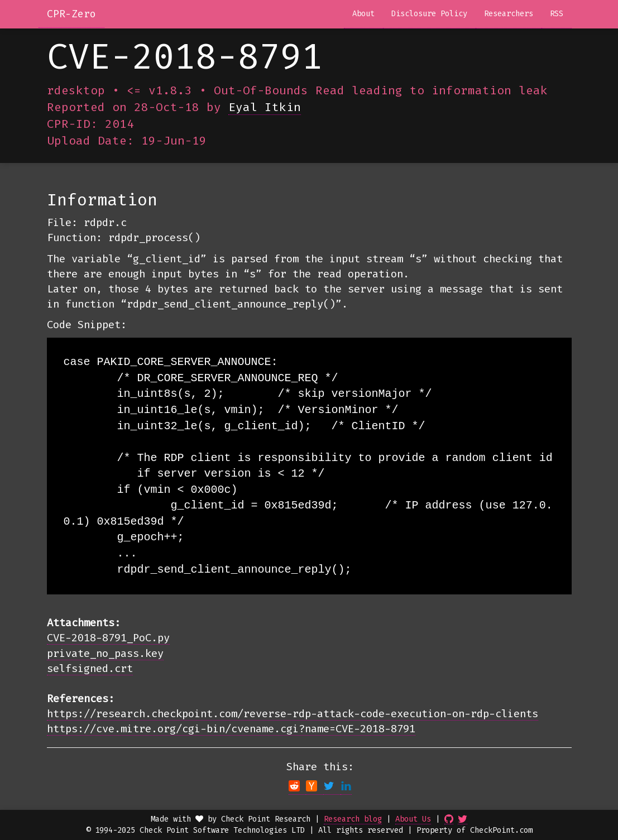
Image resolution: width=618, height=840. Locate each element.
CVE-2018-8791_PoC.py (108, 638)
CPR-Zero (71, 14)
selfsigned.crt (90, 668)
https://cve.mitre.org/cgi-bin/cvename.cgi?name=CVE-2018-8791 (231, 729)
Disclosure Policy (429, 14)
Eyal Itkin (265, 107)
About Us (413, 819)
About (363, 14)
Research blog (353, 819)
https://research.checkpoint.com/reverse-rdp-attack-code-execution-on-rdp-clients (293, 714)
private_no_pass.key (105, 653)
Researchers (509, 14)
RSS (557, 14)
